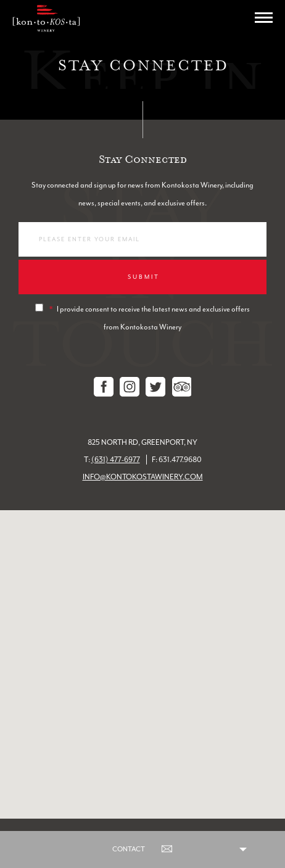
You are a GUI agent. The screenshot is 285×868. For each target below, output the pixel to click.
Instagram (130, 387)
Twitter (155, 387)
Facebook (104, 387)
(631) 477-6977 (116, 460)
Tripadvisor (181, 387)
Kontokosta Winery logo (46, 19)
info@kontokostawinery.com (143, 477)
